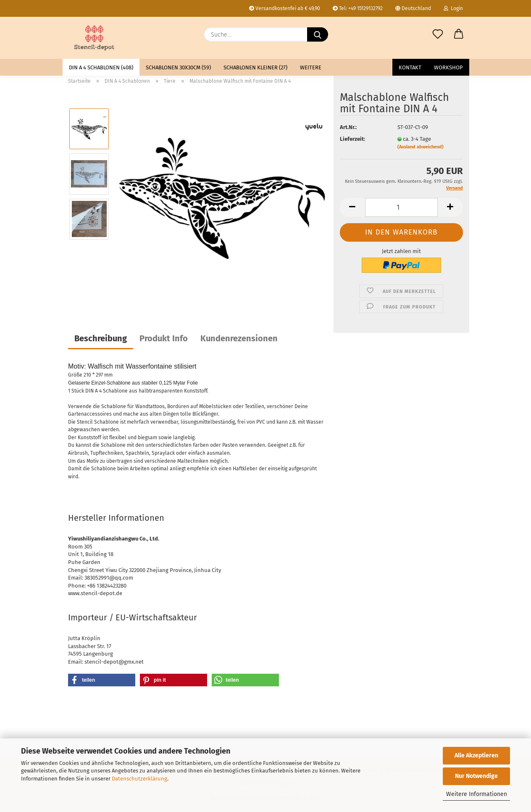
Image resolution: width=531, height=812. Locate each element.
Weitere (311, 67)
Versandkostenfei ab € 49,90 (285, 8)
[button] (459, 34)
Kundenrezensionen (239, 338)
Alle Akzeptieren (476, 755)
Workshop (448, 67)
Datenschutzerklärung (139, 779)
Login (453, 8)
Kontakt (410, 67)
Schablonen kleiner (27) (255, 67)
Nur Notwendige (476, 776)
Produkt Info (164, 338)
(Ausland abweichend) (421, 147)
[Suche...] (318, 34)
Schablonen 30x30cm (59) (178, 67)
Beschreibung (101, 338)
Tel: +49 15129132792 (358, 8)
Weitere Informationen (477, 794)
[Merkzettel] (438, 34)
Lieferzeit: (352, 139)
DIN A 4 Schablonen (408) (101, 67)
